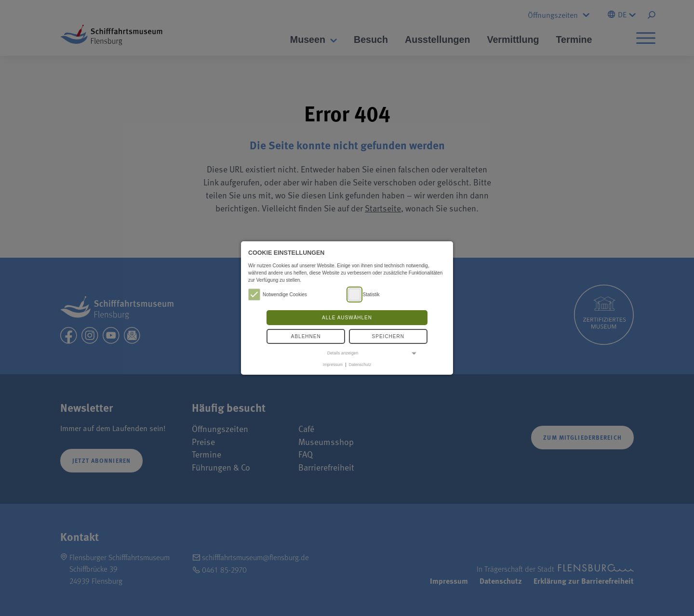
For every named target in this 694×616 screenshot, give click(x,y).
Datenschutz (360, 365)
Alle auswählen (347, 318)
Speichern (388, 336)
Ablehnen (306, 336)
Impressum (333, 365)
